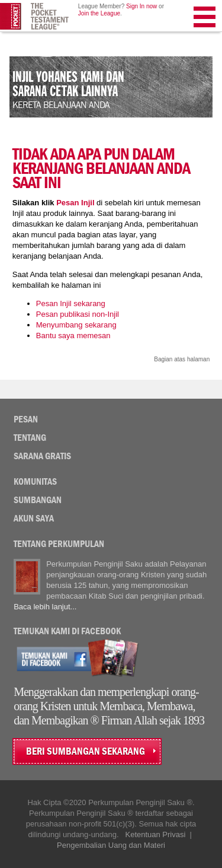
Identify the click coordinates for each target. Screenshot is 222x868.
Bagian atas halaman (182, 359)
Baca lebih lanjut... (45, 607)
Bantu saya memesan (73, 336)
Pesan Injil (75, 203)
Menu (205, 19)
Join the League (99, 13)
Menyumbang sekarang (76, 325)
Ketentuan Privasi (155, 834)
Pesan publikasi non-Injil (78, 314)
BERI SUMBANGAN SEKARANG (86, 751)
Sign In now (141, 6)
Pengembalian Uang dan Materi (111, 845)
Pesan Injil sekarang (71, 303)
